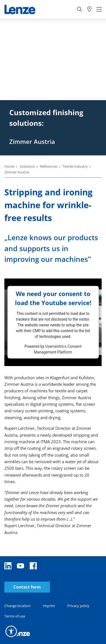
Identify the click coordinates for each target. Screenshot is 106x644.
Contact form (27, 587)
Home (9, 166)
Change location (17, 606)
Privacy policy (78, 606)
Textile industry (75, 166)
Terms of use (15, 616)
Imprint (49, 606)
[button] (11, 631)
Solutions (27, 166)
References (49, 166)
